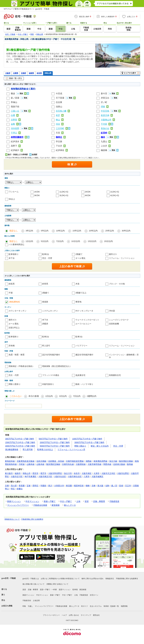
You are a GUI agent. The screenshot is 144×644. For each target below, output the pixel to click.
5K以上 (12, 199)
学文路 (59, 141)
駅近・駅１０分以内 (100, 446)
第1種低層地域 (12, 449)
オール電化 (80, 258)
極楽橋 (104, 150)
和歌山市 (27, 473)
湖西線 (89, 461)
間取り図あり (80, 446)
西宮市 (35, 473)
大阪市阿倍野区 (55, 473)
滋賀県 (31, 73)
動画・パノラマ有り (84, 384)
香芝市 (43, 473)
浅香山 (59, 107)
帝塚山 (14, 102)
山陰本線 (40, 464)
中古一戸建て (66, 501)
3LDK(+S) (64, 195)
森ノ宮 (114, 486)
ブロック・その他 (117, 284)
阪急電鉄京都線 (126, 461)
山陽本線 (31, 464)
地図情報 (124, 606)
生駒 (107, 486)
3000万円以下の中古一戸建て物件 (89, 442)
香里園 (22, 486)
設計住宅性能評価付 (51, 355)
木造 (77, 284)
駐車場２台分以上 (45, 449)
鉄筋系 (12, 284)
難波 (13, 93)
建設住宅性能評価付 (84, 355)
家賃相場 (56, 505)
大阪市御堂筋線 (94, 464)
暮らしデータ (70, 505)
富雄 (121, 486)
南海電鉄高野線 (100, 461)
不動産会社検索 (40, 505)
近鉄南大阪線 (119, 464)
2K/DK (88, 192)
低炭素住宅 (80, 375)
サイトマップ (86, 615)
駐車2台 (46, 254)
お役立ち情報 (7, 606)
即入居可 (46, 346)
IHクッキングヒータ (84, 311)
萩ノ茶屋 (15, 98)
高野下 (14, 146)
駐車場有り (14, 254)
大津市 (96, 473)
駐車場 (75, 590)
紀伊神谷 (60, 150)
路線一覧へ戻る (14, 78)
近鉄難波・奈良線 (56, 461)
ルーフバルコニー (83, 324)
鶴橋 (88, 486)
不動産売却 (27, 601)
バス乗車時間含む (17, 244)
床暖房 (45, 324)
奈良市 (77, 473)
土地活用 (36, 601)
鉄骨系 (45, 284)
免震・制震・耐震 (17, 355)
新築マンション (14, 501)
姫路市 (18, 473)
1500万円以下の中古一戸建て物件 (20, 442)
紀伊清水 (15, 141)
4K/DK (88, 195)
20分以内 (108, 241)
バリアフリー (81, 346)
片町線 (22, 464)
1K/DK (37, 192)
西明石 (35, 486)
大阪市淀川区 (17, 476)
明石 (13, 489)
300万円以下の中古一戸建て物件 (20, 439)
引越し (30, 606)
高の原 (14, 486)
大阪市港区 (87, 473)
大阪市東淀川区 (45, 476)
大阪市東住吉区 (75, 476)
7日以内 (77, 396)
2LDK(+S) (115, 192)
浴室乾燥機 (114, 324)
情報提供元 (110, 579)
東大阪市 (9, 473)
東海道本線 (10, 461)
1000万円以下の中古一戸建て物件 (87, 439)
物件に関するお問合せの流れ (93, 579)
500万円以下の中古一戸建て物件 (53, 439)
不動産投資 (114, 501)
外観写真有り (48, 384)
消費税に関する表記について (57, 584)
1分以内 (29, 241)
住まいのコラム (96, 606)
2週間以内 (92, 396)
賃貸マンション (65, 590)
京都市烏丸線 (68, 464)
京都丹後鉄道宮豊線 (75, 461)
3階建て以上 (81, 293)
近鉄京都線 (41, 461)
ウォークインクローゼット (87, 320)
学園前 (43, 486)
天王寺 (128, 486)
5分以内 (45, 241)
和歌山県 (48, 73)
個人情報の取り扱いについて (33, 584)
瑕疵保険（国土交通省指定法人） (57, 366)
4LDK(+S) (115, 195)
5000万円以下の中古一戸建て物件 (55, 446)
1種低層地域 (14, 302)
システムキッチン (50, 311)
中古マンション (32, 501)
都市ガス (113, 254)
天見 (58, 133)
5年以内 (45, 231)
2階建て (79, 254)
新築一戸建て (50, 501)
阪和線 (130, 464)
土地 (78, 501)
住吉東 (59, 102)
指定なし (14, 231)
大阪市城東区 (97, 476)
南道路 (45, 302)
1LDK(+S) (64, 192)
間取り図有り (15, 384)
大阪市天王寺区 (108, 473)
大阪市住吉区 (60, 476)
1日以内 (49, 396)
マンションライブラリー (18, 505)
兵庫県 (16, 73)
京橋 (94, 486)
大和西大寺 (59, 486)
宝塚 (29, 486)
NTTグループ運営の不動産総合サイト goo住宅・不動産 (27, 9)
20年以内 (93, 231)
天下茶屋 (60, 98)
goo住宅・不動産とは (31, 579)
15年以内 (77, 231)
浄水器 (112, 311)
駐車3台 (79, 337)
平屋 (11, 293)
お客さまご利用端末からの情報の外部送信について (60, 579)
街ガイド (85, 606)
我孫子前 (15, 107)
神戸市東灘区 (31, 476)
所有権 (12, 346)
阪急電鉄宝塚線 (53, 464)
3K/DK (37, 195)
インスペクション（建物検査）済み (124, 356)
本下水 (12, 258)
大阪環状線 (81, 464)
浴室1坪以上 (14, 328)
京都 (7, 486)
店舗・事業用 (99, 501)
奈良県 (39, 73)
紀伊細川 (15, 150)
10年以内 (60, 231)
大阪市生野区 (123, 473)
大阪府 (8, 73)
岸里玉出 (105, 98)
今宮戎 (59, 93)
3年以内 (29, 231)
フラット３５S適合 (51, 375)
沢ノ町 (104, 102)
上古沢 (104, 146)
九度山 (104, 141)
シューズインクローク (119, 320)
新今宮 (104, 93)
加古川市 (68, 473)
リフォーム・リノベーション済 (71, 449)
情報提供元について (12, 519)
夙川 (50, 486)
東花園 (69, 486)
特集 (24, 606)
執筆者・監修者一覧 (111, 606)
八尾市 (87, 476)
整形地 (78, 302)
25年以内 (110, 231)
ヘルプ (64, 615)
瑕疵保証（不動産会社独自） (22, 366)
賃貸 (87, 501)
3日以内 (63, 396)
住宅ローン (94, 595)
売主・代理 (47, 258)
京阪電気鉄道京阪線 (26, 461)
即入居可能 (28, 449)
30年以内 (126, 231)
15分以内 (92, 241)
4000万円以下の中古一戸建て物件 (20, 446)
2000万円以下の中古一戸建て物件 (55, 442)
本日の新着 (34, 396)
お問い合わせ (74, 615)
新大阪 (100, 486)
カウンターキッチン (18, 311)
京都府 (23, 73)
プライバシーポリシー (51, 615)
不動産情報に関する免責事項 (32, 519)
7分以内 (60, 241)
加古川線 (113, 461)
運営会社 (96, 615)
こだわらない (16, 396)
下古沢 (59, 146)
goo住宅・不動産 (9, 578)
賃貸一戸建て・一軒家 (48, 590)
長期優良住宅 (115, 375)
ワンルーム (14, 192)
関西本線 (107, 464)
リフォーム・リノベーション (122, 258)
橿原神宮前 (79, 486)
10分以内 (76, 241)
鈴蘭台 (20, 489)
